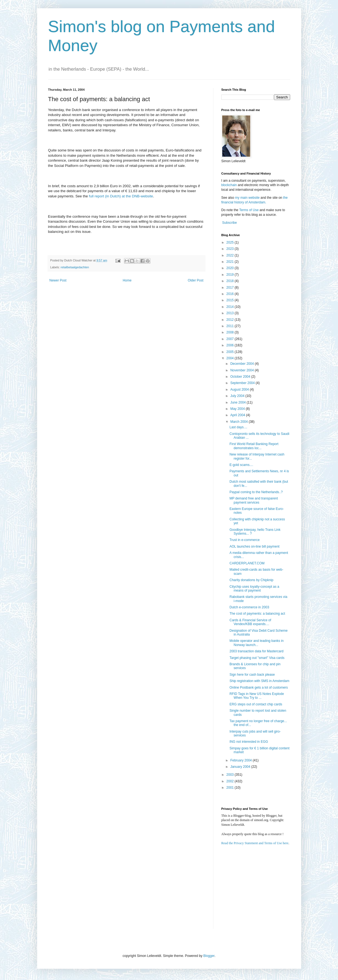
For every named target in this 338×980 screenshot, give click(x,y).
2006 (230, 345)
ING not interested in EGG (249, 742)
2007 (230, 339)
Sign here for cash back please (252, 675)
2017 (230, 288)
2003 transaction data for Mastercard (256, 651)
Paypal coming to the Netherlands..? (256, 492)
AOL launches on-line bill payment (254, 546)
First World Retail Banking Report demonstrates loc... (254, 446)
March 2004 (239, 422)
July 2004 (238, 396)
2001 (230, 788)
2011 (230, 326)
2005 (230, 352)
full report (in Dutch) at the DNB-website (121, 196)
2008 (230, 332)
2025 (230, 242)
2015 (230, 300)
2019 (230, 275)
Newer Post (58, 280)
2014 (230, 307)
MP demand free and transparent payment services (254, 500)
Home (127, 280)
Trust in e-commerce (244, 540)
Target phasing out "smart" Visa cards (257, 658)
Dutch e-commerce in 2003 (249, 607)
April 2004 (238, 415)
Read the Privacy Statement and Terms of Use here (255, 843)
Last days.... (238, 427)
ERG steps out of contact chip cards (256, 704)
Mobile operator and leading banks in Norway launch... (256, 643)
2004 (230, 358)
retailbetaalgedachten (75, 267)
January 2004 (241, 767)
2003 (230, 775)
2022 (230, 255)
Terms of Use (249, 210)
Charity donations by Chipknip (251, 580)
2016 (230, 294)
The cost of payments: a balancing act (257, 614)
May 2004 (238, 409)
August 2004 (240, 390)
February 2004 (241, 760)
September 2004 (243, 383)
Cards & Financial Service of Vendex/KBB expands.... (250, 622)
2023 (230, 249)
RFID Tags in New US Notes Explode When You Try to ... (257, 696)
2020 (230, 268)
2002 (230, 781)
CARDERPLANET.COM (247, 563)
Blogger (209, 956)
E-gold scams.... (241, 465)
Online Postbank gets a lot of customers (259, 688)
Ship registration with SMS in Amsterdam (259, 681)
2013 (230, 313)
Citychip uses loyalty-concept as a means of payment (254, 589)
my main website (247, 198)
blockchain (230, 185)
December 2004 (242, 364)
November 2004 (242, 370)
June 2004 (238, 402)
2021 (230, 262)
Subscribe (230, 223)
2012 (230, 320)
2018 (230, 281)
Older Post (196, 280)
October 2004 (241, 377)
